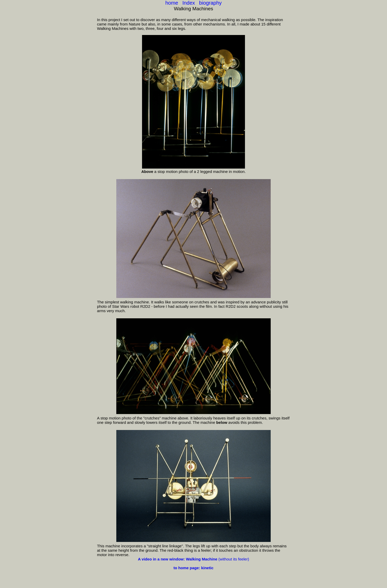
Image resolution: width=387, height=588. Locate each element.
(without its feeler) (193, 559)
